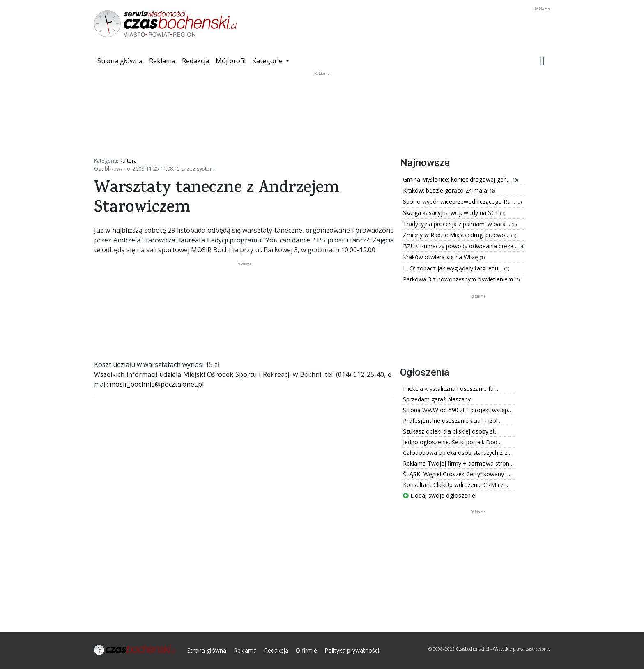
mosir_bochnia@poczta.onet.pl (157, 384)
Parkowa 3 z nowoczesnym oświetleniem (459, 279)
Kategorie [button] (268, 61)
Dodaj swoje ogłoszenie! (440, 495)
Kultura (128, 161)
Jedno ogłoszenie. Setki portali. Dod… (452, 442)
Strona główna (122, 60)
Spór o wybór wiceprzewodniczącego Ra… (460, 202)
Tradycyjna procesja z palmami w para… (457, 224)
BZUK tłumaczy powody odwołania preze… (461, 246)
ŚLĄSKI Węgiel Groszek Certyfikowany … (457, 474)
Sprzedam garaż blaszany (437, 399)
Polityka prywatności (352, 650)
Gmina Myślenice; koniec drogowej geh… (458, 179)
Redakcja (195, 61)
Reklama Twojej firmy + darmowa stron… (458, 463)
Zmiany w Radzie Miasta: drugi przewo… (457, 235)
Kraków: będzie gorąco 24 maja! (446, 190)
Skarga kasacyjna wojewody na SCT (452, 213)
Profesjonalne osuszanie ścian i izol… (452, 421)
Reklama (162, 61)
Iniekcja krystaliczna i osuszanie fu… (451, 389)
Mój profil (231, 61)
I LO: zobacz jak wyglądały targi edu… (454, 268)
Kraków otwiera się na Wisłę (441, 257)
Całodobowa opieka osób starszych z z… (457, 453)
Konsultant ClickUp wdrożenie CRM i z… (455, 485)
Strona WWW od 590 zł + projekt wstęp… (458, 410)
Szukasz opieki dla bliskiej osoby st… (451, 431)
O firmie (306, 650)
